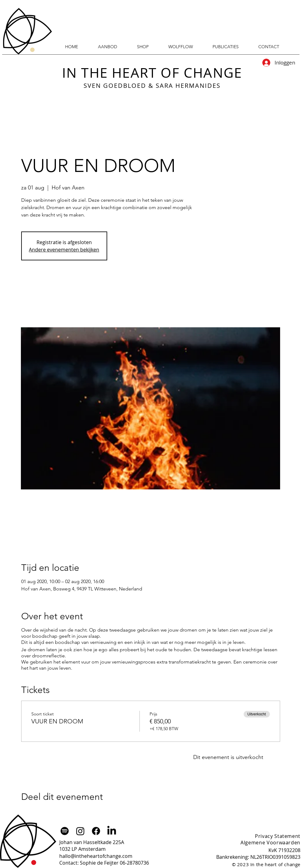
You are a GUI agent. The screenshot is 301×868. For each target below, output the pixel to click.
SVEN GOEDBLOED (115, 86)
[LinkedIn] (112, 831)
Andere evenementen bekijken (64, 250)
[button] (226, 47)
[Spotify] (65, 831)
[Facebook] (96, 831)
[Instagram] (80, 831)
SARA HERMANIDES (188, 86)
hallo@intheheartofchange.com (96, 856)
